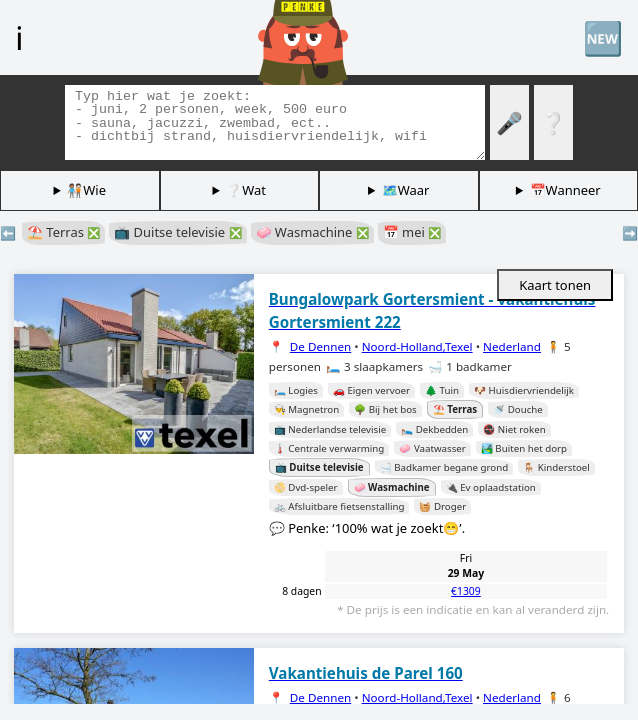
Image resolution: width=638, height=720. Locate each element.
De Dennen (320, 346)
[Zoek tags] (275, 122)
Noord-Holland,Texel (417, 346)
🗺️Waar (406, 190)
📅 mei (412, 232)
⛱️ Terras (63, 232)
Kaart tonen (555, 285)
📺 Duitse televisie (177, 232)
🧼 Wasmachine (312, 232)
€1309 (466, 591)
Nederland (512, 346)
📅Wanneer (565, 190)
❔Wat (246, 190)
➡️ (630, 233)
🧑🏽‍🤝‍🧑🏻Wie (86, 190)
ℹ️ (19, 37)
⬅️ (8, 233)
